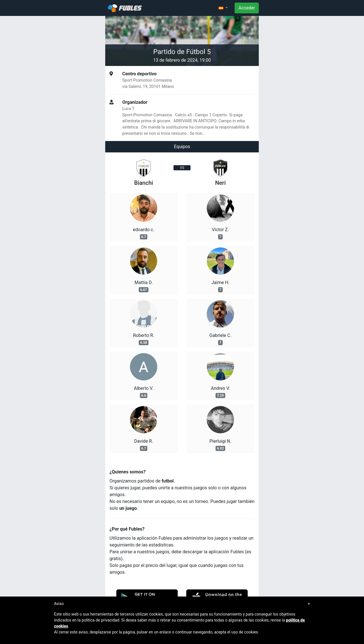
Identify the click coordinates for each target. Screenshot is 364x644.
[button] (223, 8)
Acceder (247, 8)
